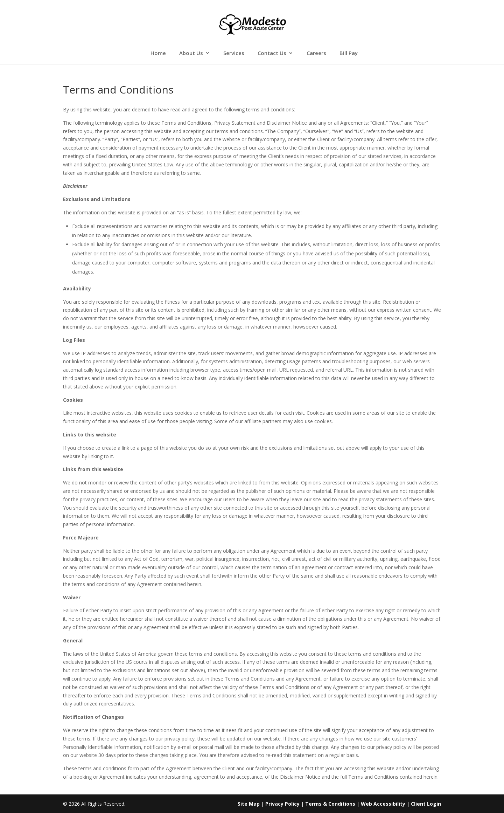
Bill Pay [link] (349, 53)
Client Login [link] (426, 804)
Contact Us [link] (272, 53)
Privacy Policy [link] (282, 804)
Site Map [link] (249, 804)
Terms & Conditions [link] (330, 804)
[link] (253, 24)
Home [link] (158, 53)
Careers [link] (316, 53)
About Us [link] (191, 53)
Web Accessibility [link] (383, 804)
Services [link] (234, 53)
